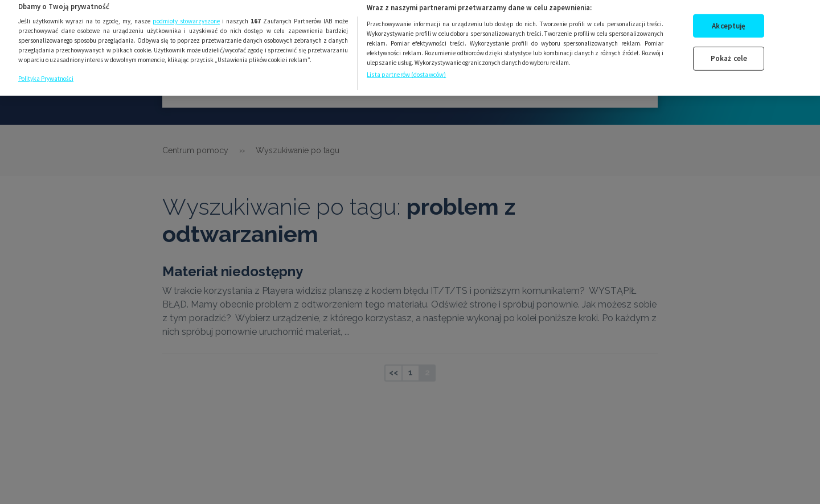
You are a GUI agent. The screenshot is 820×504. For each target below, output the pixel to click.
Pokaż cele (729, 53)
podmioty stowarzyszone (186, 17)
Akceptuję (729, 21)
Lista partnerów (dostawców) (406, 70)
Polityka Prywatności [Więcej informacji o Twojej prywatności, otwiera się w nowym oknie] (46, 73)
